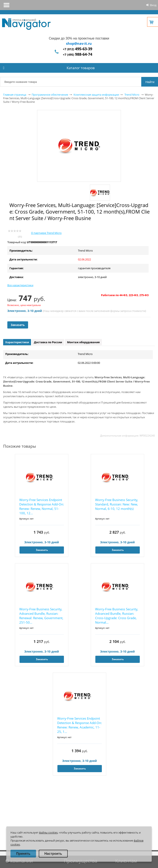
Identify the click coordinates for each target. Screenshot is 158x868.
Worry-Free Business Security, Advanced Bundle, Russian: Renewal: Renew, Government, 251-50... (41, 616)
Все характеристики (20, 285)
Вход (153, 5)
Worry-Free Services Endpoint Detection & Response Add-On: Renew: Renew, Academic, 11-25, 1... (80, 725)
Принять (23, 854)
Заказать (18, 325)
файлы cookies (48, 832)
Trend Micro (132, 95)
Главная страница (15, 95)
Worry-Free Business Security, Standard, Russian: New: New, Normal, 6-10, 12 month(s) (117, 504)
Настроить (53, 854)
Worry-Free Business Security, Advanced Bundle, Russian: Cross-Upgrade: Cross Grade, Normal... (117, 616)
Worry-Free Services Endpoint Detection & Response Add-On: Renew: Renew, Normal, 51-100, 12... (42, 506)
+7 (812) (78, 49)
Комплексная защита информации (96, 95)
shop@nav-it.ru (79, 44)
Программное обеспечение (50, 95)
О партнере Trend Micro (46, 233)
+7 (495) (78, 55)
